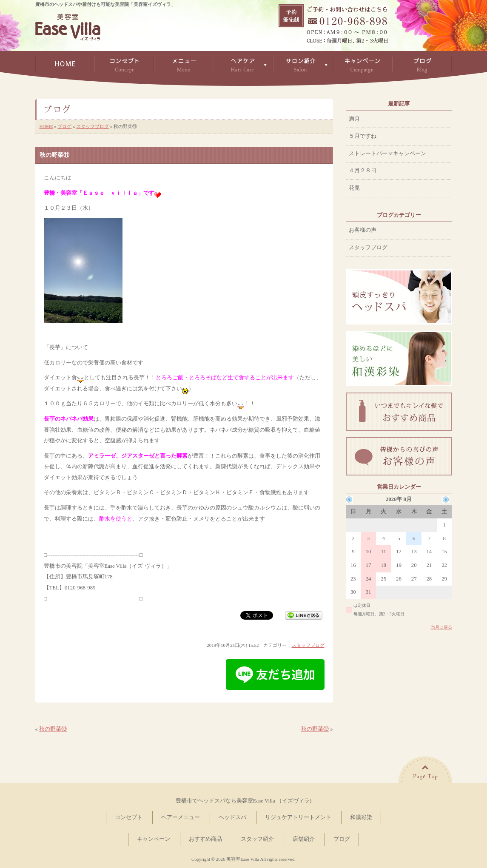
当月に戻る (441, 627)
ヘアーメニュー (181, 817)
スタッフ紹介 (257, 839)
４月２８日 (363, 171)
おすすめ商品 (205, 839)
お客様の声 (363, 230)
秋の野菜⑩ (53, 729)
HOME (46, 126)
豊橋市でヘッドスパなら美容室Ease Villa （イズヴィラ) (243, 801)
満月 (354, 119)
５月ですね (363, 136)
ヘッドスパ (232, 817)
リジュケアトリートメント (298, 817)
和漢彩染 (361, 817)
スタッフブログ (93, 126)
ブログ (64, 126)
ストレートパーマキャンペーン (387, 154)
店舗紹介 (304, 839)
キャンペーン (154, 839)
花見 (354, 188)
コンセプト (129, 817)
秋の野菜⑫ (315, 729)
